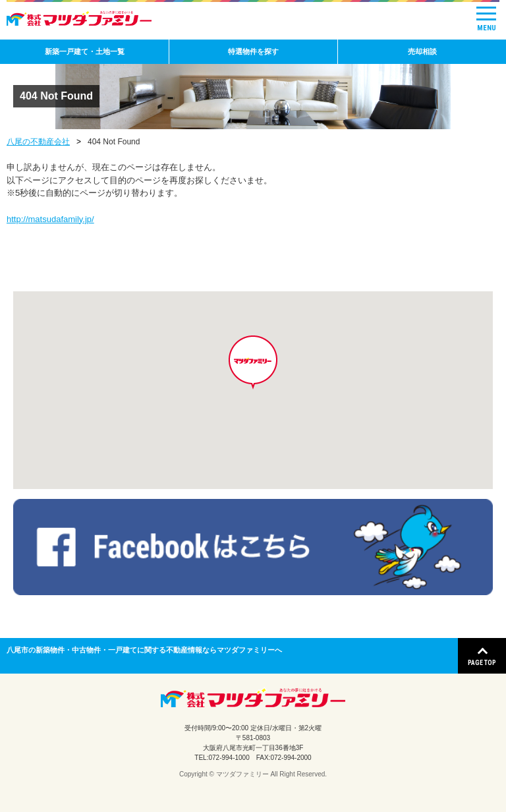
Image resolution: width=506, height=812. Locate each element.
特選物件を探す (253, 51)
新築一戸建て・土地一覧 (85, 51)
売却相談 (422, 51)
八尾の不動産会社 (38, 142)
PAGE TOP (482, 663)
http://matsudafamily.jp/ (50, 219)
